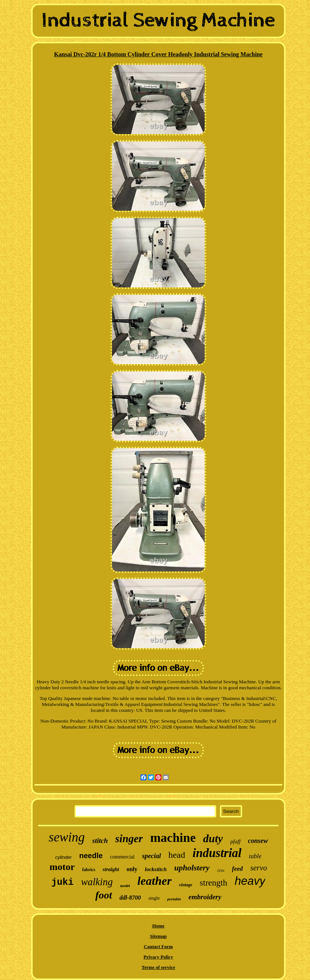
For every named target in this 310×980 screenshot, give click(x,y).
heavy (250, 881)
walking (97, 882)
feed (238, 869)
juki (63, 882)
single (154, 898)
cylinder (64, 857)
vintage (186, 885)
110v (221, 870)
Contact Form (158, 946)
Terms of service (159, 967)
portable (174, 899)
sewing (67, 837)
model (125, 886)
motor (62, 867)
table (255, 856)
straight (111, 869)
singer (129, 839)
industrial (217, 853)
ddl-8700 (130, 898)
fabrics (88, 870)
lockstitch (156, 869)
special (151, 856)
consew (258, 841)
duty (213, 838)
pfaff (235, 841)
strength (214, 883)
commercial (122, 857)
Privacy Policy (158, 957)
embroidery (205, 897)
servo (259, 868)
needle (91, 856)
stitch (100, 841)
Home (158, 926)
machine (173, 838)
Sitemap (158, 936)
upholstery (192, 868)
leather (154, 881)
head (177, 855)
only (132, 869)
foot (104, 895)
